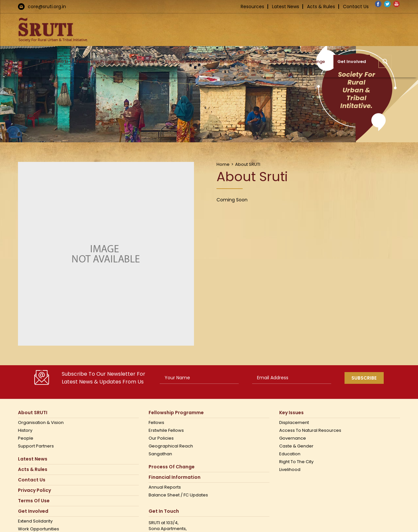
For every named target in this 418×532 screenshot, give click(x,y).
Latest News (286, 7)
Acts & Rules (321, 7)
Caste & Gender (296, 446)
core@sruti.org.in (47, 7)
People (26, 438)
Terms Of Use (34, 501)
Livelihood (290, 470)
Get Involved (33, 511)
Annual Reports (165, 487)
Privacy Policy (34, 490)
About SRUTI (33, 413)
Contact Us (356, 7)
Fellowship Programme (176, 413)
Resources (252, 7)
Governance (293, 438)
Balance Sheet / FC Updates (178, 495)
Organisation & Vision (41, 423)
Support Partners (36, 446)
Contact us (32, 480)
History (25, 430)
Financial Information (175, 477)
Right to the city (296, 462)
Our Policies (161, 438)
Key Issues (291, 413)
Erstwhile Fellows (166, 430)
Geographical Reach (171, 446)
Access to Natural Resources (310, 430)
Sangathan (160, 454)
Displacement (294, 423)
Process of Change (172, 467)
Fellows (156, 423)
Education (290, 454)
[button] (385, 61)
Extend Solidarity (35, 521)
